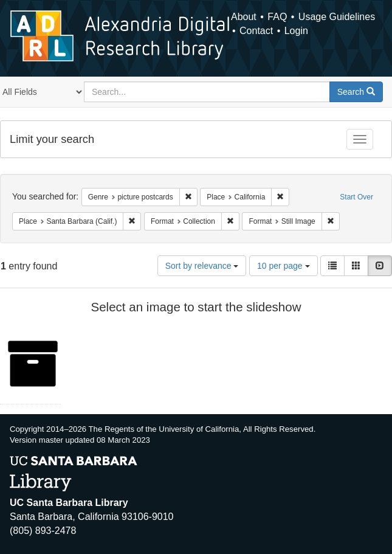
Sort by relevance (202, 266)
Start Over (356, 197)
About (244, 17)
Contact (256, 31)
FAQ (277, 17)
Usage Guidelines (337, 17)
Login (296, 31)
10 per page (284, 266)
